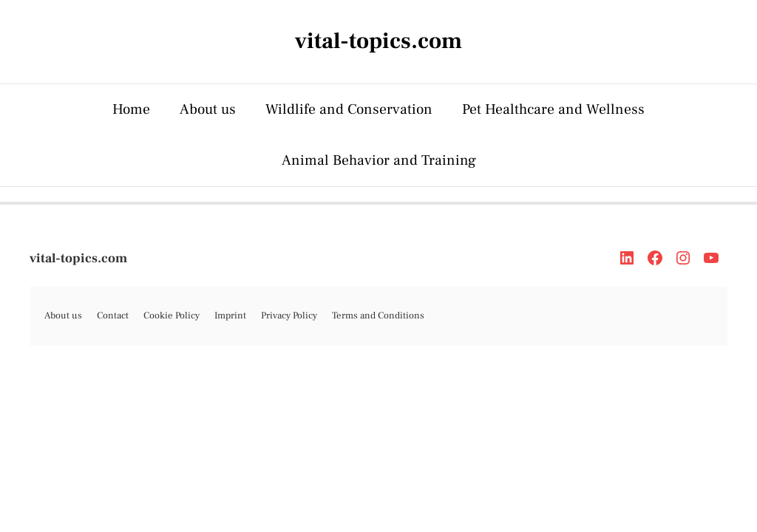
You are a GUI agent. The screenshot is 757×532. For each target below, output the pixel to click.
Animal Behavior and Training (379, 160)
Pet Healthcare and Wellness (553, 109)
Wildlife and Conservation (349, 109)
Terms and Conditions (378, 316)
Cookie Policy (172, 316)
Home (131, 109)
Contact (113, 316)
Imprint (230, 316)
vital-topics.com (78, 258)
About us (208, 109)
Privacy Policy (289, 316)
